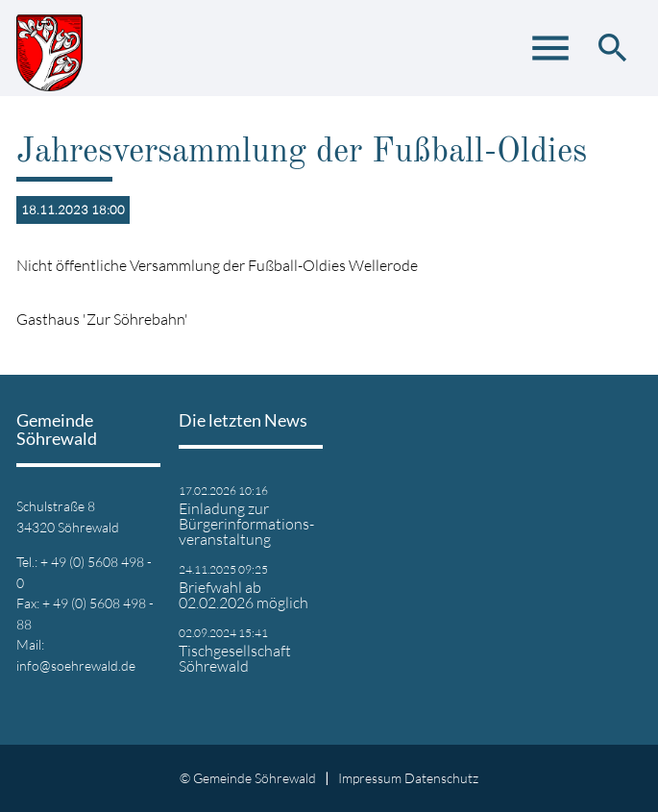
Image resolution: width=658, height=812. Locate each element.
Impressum (370, 778)
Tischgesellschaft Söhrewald (235, 658)
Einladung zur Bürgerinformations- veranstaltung (246, 524)
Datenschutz (441, 778)
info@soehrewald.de (76, 665)
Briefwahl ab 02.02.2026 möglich (244, 595)
